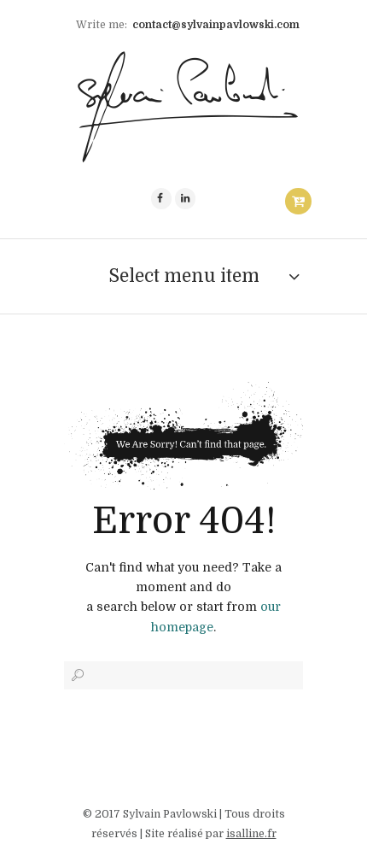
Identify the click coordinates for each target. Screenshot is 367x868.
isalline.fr (251, 834)
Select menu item (184, 276)
